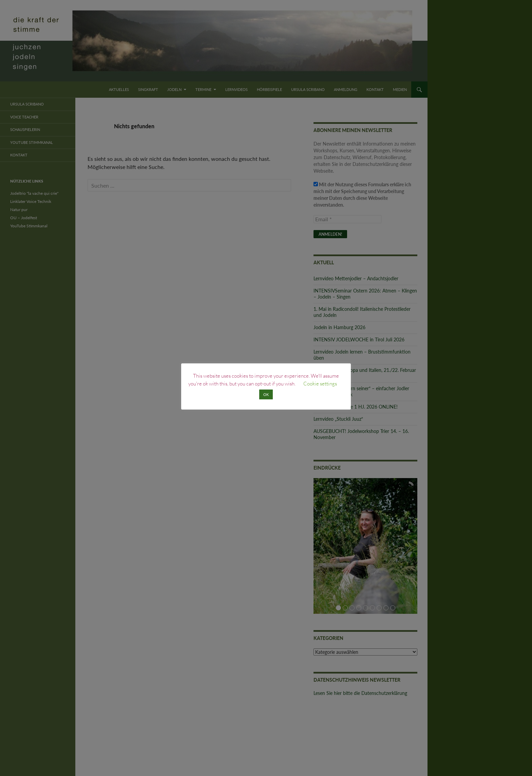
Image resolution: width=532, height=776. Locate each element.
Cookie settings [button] (320, 384)
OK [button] (266, 394)
